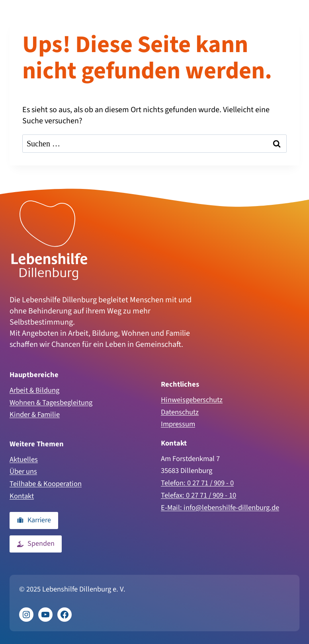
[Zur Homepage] (49, 240)
